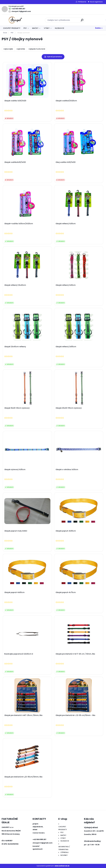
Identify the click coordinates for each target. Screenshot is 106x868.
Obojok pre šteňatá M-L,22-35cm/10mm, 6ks (23, 777)
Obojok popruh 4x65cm (14, 592)
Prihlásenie (82, 2)
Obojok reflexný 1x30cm (66, 224)
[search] (82, 21)
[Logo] (15, 20)
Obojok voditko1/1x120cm (66, 101)
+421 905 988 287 (18, 9)
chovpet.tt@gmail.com (21, 11)
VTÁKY (47, 28)
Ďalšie (98, 28)
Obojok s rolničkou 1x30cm (67, 470)
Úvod (5, 33)
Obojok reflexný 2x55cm (66, 347)
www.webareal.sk (62, 866)
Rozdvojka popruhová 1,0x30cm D (19, 654)
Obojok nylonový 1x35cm (15, 470)
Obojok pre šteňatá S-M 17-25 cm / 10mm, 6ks (75, 654)
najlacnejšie (8, 49)
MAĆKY (35, 28)
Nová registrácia (96, 2)
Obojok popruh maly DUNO (16, 531)
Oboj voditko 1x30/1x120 (66, 162)
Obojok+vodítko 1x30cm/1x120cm (19, 224)
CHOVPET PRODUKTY (12, 28)
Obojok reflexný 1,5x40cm (15, 285)
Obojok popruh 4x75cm (66, 592)
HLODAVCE (60, 28)
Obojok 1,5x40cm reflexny (15, 347)
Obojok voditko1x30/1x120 (15, 162)
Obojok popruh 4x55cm (66, 531)
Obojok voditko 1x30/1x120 (15, 101)
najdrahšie (21, 49)
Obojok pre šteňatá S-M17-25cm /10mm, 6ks (23, 715)
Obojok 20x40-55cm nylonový (69, 408)
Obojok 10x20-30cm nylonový (17, 408)
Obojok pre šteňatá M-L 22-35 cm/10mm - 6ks (75, 715)
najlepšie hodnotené (37, 49)
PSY (25, 28)
